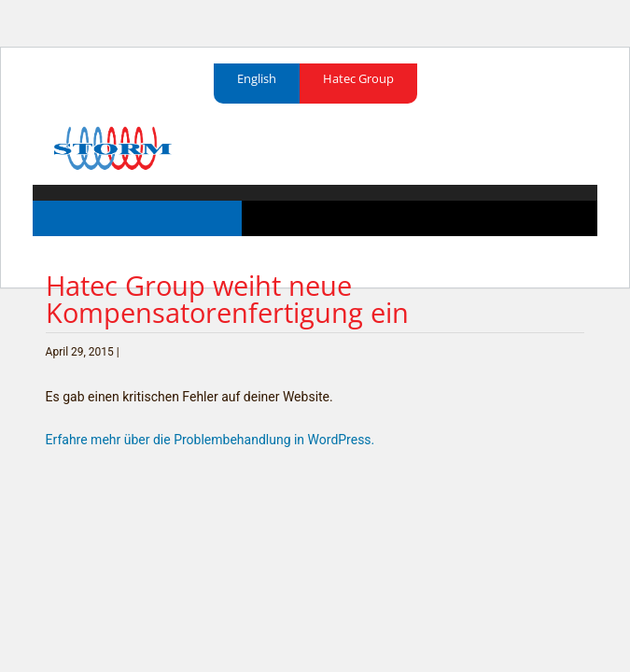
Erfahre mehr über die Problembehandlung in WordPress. (210, 440)
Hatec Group (358, 78)
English (257, 78)
